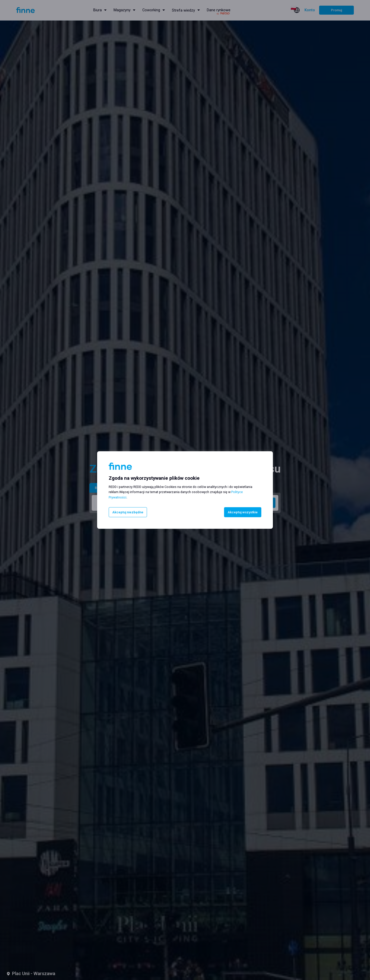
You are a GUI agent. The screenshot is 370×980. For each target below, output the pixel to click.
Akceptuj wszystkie (241, 512)
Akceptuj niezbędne (129, 512)
